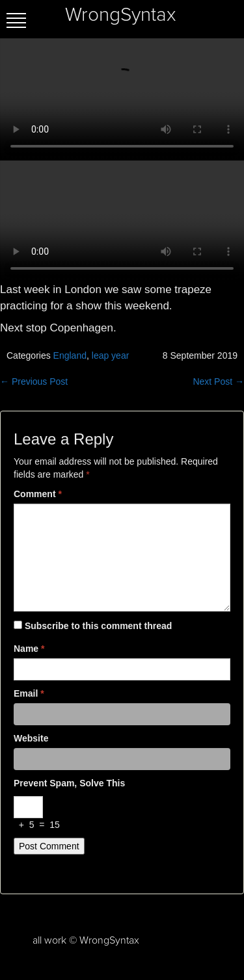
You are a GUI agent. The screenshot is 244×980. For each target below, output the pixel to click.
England (70, 355)
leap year (111, 355)
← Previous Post (34, 381)
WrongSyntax (120, 15)
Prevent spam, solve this (69, 783)
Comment (38, 494)
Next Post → (218, 381)
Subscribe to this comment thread (98, 626)
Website (31, 738)
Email (29, 693)
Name (29, 649)
